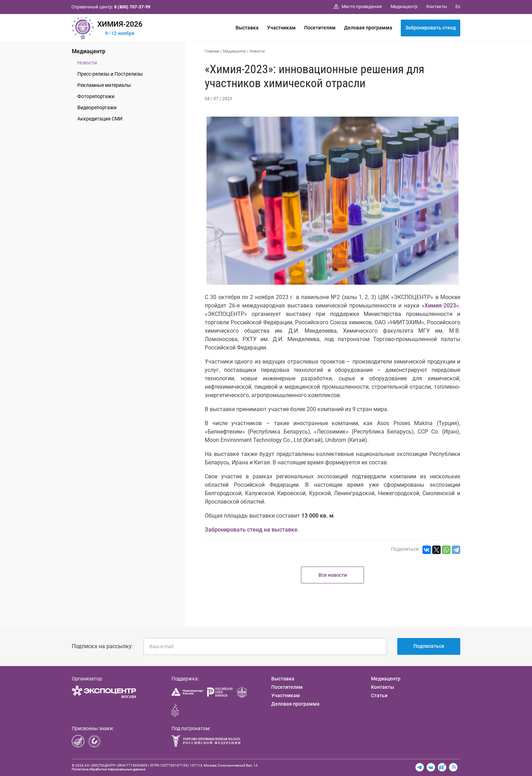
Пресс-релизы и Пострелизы (110, 74)
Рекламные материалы (104, 85)
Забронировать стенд (431, 28)
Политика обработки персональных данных (109, 769)
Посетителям (320, 28)
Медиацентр (89, 51)
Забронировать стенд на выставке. (252, 530)
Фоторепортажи (96, 96)
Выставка (247, 28)
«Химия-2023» (440, 306)
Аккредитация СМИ (100, 119)
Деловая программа (368, 28)
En (458, 6)
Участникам (281, 28)
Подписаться (429, 646)
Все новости (333, 575)
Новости (87, 63)
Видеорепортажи (97, 108)
